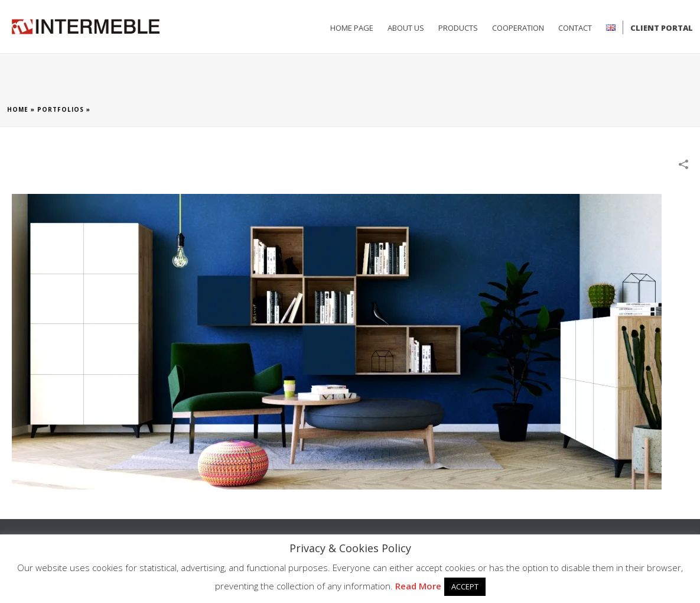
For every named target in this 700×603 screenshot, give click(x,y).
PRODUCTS (458, 28)
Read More (418, 586)
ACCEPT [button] (465, 586)
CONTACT (575, 28)
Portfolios (61, 109)
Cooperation (518, 28)
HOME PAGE (352, 28)
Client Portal (662, 28)
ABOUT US (406, 28)
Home (18, 109)
